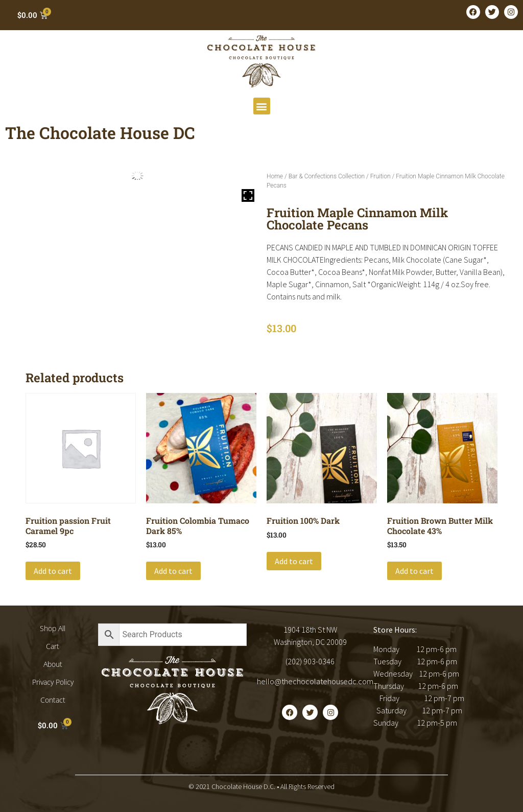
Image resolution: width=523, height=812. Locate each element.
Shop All (53, 628)
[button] (262, 106)
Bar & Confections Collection (327, 176)
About (53, 664)
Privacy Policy (53, 682)
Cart (53, 646)
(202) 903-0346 (310, 661)
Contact (53, 700)
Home (275, 176)
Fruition (381, 176)
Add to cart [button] (53, 571)
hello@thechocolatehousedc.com (315, 681)
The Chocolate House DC (100, 133)
